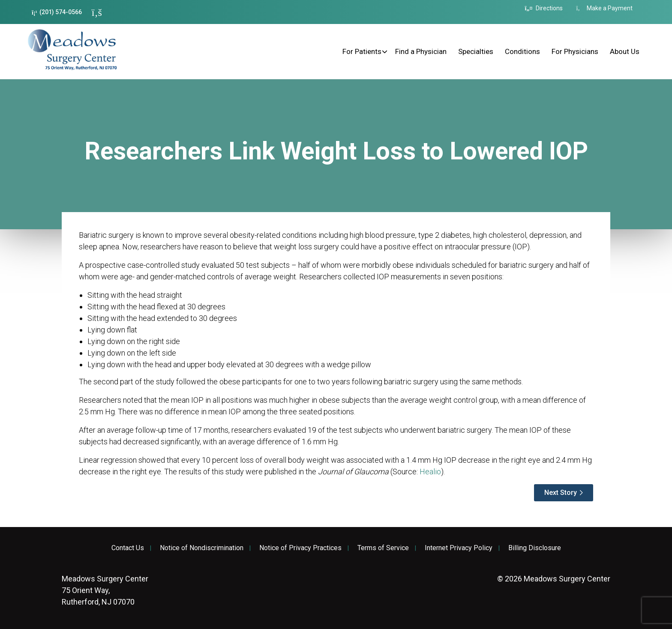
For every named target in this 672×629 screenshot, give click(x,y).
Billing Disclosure (535, 548)
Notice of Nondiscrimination (202, 548)
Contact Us (128, 548)
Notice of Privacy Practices (300, 548)
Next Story (561, 493)
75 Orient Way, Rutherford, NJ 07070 (105, 590)
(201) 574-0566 (57, 12)
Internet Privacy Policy (459, 548)
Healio (430, 472)
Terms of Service (383, 548)
